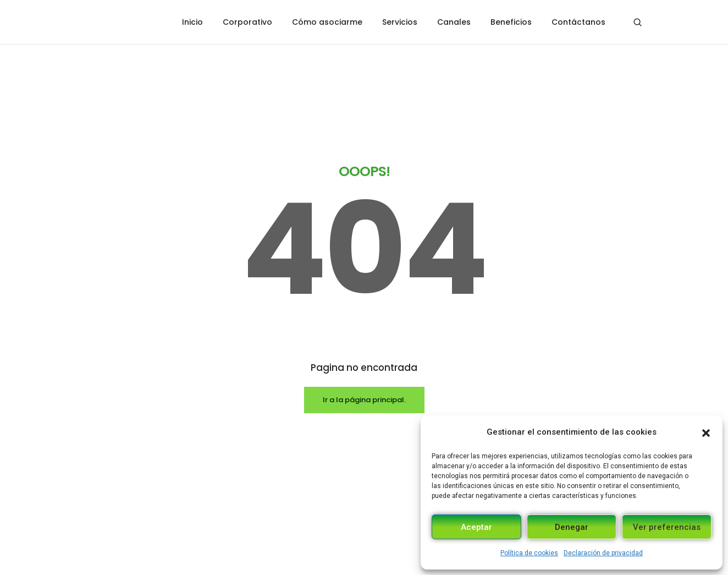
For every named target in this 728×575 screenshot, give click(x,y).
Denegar (572, 527)
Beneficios (511, 22)
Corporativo (247, 22)
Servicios (400, 22)
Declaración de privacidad (603, 553)
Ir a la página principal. (364, 311)
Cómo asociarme (327, 22)
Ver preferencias (667, 527)
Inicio (192, 22)
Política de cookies (529, 553)
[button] (706, 432)
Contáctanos (578, 22)
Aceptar (476, 527)
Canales (454, 22)
